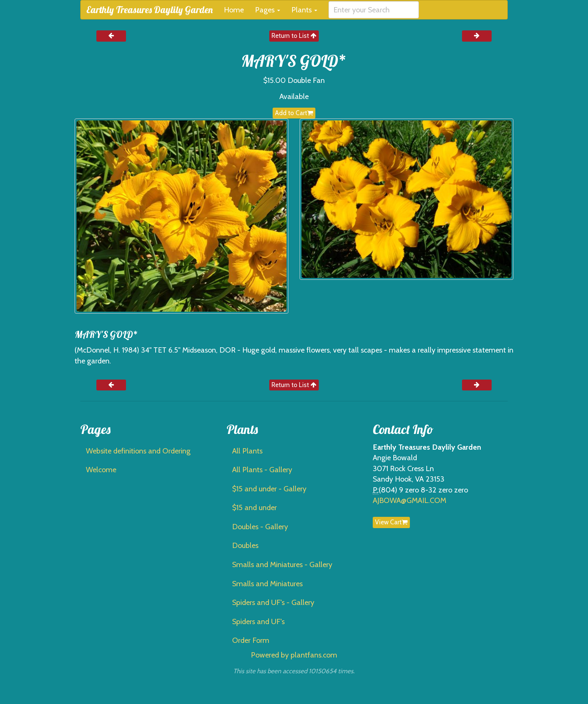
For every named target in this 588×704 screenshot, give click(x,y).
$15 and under (254, 507)
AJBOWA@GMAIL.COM (409, 500)
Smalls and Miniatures (267, 584)
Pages (268, 10)
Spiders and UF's (258, 621)
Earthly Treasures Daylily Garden (149, 10)
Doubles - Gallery (260, 527)
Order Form (251, 640)
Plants (304, 10)
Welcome (101, 470)
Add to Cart (294, 113)
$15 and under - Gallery (269, 489)
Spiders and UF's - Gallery (273, 602)
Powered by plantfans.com (294, 655)
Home (234, 10)
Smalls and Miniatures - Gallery (282, 564)
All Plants (247, 451)
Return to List (294, 36)
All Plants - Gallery (262, 470)
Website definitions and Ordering (138, 451)
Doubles (245, 545)
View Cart (391, 522)
